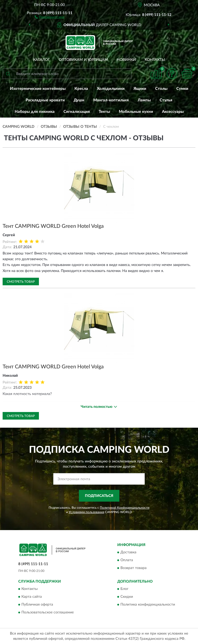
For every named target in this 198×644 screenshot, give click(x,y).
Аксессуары (173, 112)
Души (79, 100)
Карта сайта (32, 597)
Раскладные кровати (45, 100)
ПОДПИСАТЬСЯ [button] (99, 496)
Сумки (182, 89)
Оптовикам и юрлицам (83, 60)
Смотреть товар (21, 282)
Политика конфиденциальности (148, 605)
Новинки (126, 60)
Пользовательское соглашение (48, 613)
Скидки (127, 597)
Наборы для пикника (35, 112)
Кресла (81, 89)
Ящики (140, 89)
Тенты (104, 112)
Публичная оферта (37, 605)
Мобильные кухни (136, 112)
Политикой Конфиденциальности (125, 508)
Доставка (128, 553)
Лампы (144, 100)
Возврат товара (133, 568)
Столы (161, 89)
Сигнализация (77, 112)
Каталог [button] (42, 60)
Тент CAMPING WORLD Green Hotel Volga (53, 226)
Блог (124, 589)
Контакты (155, 60)
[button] (50, 17)
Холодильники (111, 89)
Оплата (127, 560)
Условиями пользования (86, 512)
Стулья (166, 100)
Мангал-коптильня (111, 100)
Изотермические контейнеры (38, 89)
